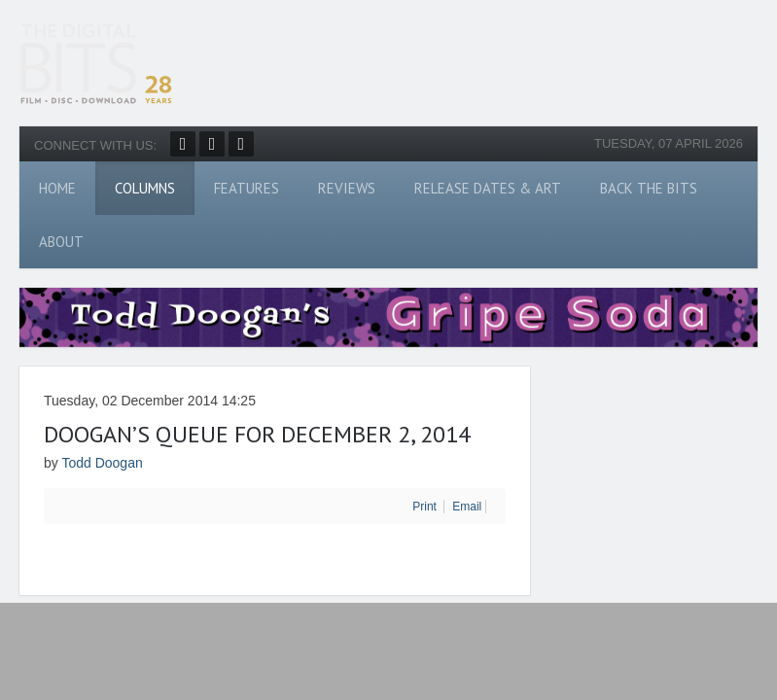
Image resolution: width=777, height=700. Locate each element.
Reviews (347, 188)
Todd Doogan (102, 463)
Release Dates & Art (488, 188)
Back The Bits (649, 188)
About (61, 242)
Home (57, 188)
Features (247, 188)
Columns (145, 188)
